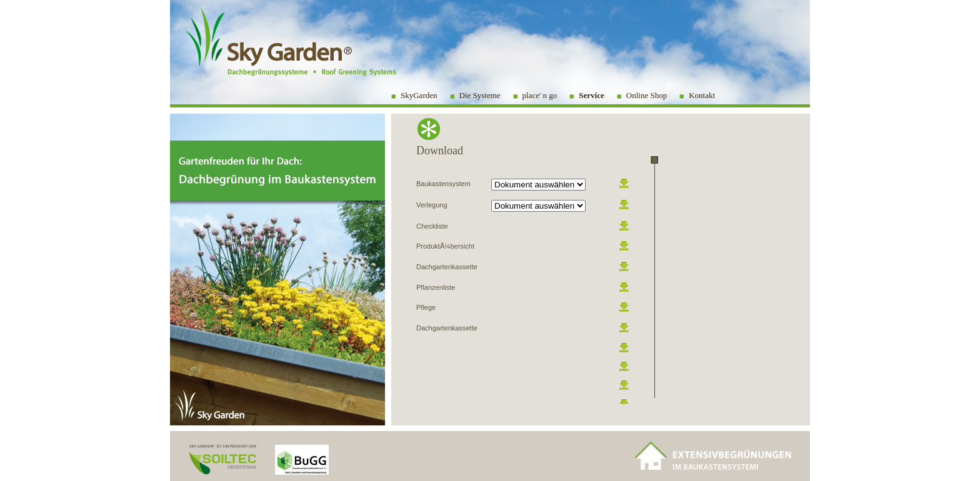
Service (591, 95)
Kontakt (702, 95)
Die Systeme (480, 95)
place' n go (540, 95)
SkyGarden (419, 95)
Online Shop (647, 95)
